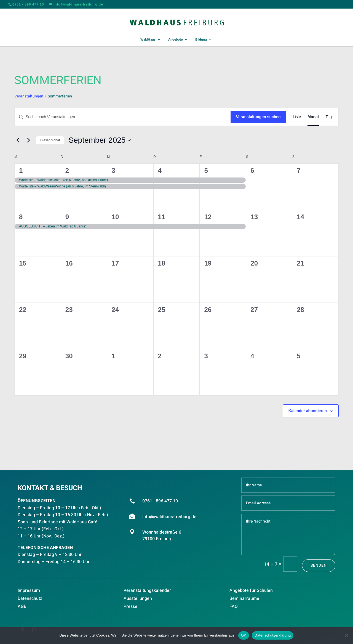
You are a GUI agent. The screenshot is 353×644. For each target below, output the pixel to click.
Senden (319, 565)
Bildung (201, 40)
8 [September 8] (21, 217)
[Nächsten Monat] (28, 140)
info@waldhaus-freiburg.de (169, 517)
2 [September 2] (67, 170)
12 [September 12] (208, 217)
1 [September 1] (21, 170)
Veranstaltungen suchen (258, 117)
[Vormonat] (18, 140)
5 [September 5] (206, 170)
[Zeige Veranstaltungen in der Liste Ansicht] (297, 117)
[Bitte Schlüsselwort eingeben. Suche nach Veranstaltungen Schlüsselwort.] (123, 117)
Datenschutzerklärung (273, 635)
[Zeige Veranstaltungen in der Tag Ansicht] (329, 117)
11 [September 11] (162, 217)
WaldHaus (148, 40)
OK (244, 635)
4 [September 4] (160, 170)
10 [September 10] (115, 217)
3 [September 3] (113, 170)
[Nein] (346, 635)
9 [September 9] (67, 217)
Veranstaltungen (29, 96)
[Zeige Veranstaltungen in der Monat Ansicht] (313, 117)
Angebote (175, 40)
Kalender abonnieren (308, 411)
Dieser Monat (50, 140)
